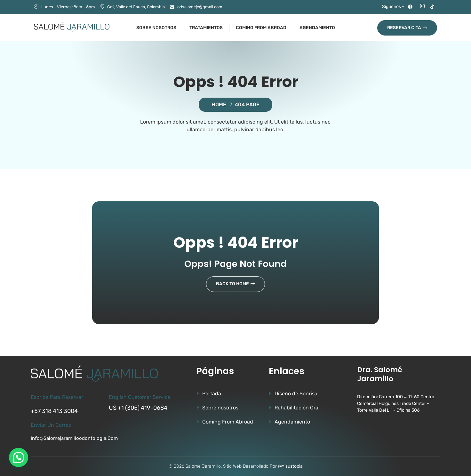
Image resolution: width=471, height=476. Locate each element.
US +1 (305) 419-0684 (138, 408)
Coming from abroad (261, 28)
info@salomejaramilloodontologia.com (74, 438)
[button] (19, 457)
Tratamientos (206, 28)
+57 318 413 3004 (54, 411)
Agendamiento (317, 28)
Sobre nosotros (156, 28)
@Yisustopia (290, 466)
